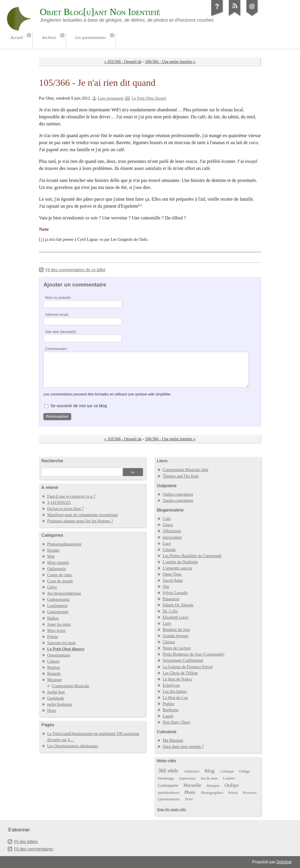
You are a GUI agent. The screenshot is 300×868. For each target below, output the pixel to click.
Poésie (53, 637)
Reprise (53, 667)
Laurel (168, 716)
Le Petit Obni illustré (149, 98)
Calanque (227, 771)
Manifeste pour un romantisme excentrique (82, 515)
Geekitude (56, 698)
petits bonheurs (60, 704)
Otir (166, 587)
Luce (167, 544)
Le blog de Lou (175, 698)
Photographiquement (64, 544)
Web (51, 556)
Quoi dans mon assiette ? (183, 747)
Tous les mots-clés (171, 809)
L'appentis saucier (177, 568)
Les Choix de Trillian (180, 673)
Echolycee (171, 685)
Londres (229, 778)
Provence (250, 793)
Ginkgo (245, 771)
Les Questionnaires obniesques (73, 746)
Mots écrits (56, 631)
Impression (187, 778)
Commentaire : (57, 349)
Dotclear (284, 862)
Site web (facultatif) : (61, 332)
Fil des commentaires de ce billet (75, 270)
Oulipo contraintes (178, 494)
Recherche (52, 461)
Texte (189, 799)
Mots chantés (58, 563)
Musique (54, 680)
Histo (52, 711)
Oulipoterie (57, 569)
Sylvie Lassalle (175, 593)
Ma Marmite (173, 740)
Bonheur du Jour (176, 630)
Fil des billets (26, 842)
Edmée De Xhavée (178, 605)
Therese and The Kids (181, 476)
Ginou (168, 525)
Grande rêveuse (175, 636)
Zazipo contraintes (178, 500)
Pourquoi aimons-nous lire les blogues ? (80, 521)
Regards (54, 674)
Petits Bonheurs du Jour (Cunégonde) (193, 654)
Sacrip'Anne (173, 580)
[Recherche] (82, 473)
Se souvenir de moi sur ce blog (79, 406)
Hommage (166, 778)
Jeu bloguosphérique (64, 593)
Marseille (192, 785)
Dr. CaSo (170, 611)
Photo (190, 792)
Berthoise (171, 710)
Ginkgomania (58, 600)
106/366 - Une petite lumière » (170, 62)
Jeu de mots (209, 778)
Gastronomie (58, 612)
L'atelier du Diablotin (180, 562)
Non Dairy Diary (177, 722)
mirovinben (172, 537)
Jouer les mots (59, 624)
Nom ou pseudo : (59, 298)
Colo (167, 519)
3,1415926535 (59, 503)
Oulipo (232, 785)
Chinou (169, 642)
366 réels (168, 771)
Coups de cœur (59, 575)
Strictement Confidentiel (183, 660)
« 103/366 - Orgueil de (123, 62)
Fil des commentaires (34, 849)
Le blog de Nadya (177, 679)
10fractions (172, 531)
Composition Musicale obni (185, 470)
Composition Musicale (70, 686)
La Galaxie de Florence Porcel (187, 667)
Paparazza (171, 599)
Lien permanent (111, 98)
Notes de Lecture (177, 648)
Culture (53, 661)
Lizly (167, 624)
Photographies (212, 793)
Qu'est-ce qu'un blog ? (65, 509)
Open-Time (172, 574)
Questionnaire (59, 655)
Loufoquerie (57, 606)
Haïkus (53, 618)
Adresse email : (58, 315)
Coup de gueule (60, 581)
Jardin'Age (56, 692)
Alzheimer (192, 771)
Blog (209, 771)
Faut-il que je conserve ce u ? (71, 496)
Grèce (52, 587)
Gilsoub (169, 550)
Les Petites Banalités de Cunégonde (192, 556)
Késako (53, 550)
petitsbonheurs (169, 793)
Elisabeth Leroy (176, 617)
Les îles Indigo (175, 691)
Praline (168, 704)
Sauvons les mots (61, 643)
